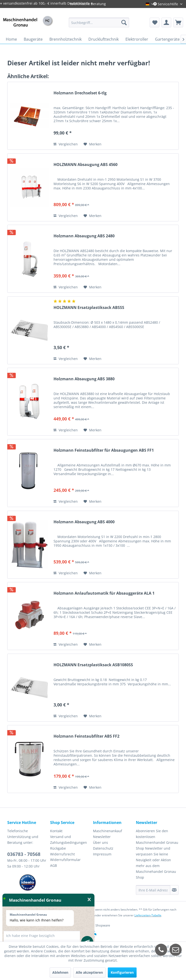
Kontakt (56, 831)
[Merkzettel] (155, 22)
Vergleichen (66, 144)
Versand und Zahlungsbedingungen (69, 840)
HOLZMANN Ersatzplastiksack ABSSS (89, 308)
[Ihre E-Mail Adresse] (153, 890)
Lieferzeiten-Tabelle (148, 915)
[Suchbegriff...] (99, 22)
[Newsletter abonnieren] (174, 890)
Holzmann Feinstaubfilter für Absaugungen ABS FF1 (104, 450)
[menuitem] (99, 22)
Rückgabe (58, 848)
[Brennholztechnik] (66, 39)
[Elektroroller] (137, 39)
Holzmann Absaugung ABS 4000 (84, 522)
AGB (54, 865)
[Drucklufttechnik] (104, 39)
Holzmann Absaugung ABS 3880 (84, 379)
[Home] (11, 39)
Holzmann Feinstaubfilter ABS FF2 (86, 736)
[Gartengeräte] (167, 39)
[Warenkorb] (178, 22)
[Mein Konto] (166, 22)
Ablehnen (60, 972)
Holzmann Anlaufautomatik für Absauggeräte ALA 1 (104, 593)
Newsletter (102, 837)
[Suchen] (124, 22)
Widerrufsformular (65, 860)
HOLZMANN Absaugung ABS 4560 (85, 165)
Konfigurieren (122, 972)
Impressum (102, 854)
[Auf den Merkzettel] (93, 144)
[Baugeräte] (33, 39)
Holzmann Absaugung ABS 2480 (84, 236)
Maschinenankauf (108, 831)
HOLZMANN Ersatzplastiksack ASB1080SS (93, 665)
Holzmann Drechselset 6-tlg (80, 93)
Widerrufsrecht (62, 854)
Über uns (101, 842)
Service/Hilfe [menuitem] (166, 4)
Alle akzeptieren (89, 972)
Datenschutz (103, 848)
